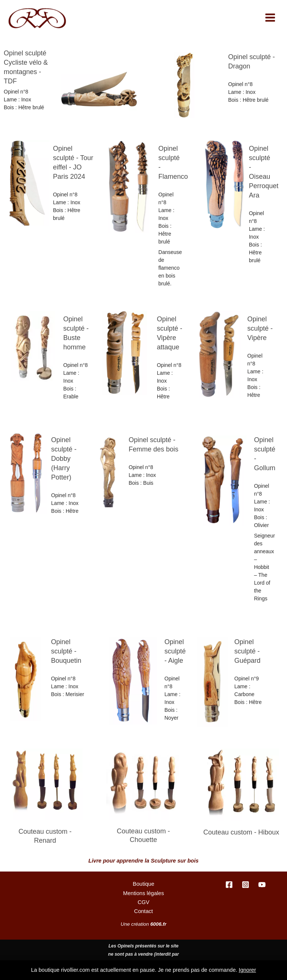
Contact (143, 911)
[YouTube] (262, 885)
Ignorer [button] (247, 970)
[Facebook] (229, 885)
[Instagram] (246, 885)
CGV (143, 902)
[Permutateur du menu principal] (270, 18)
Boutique (143, 884)
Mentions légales (143, 893)
